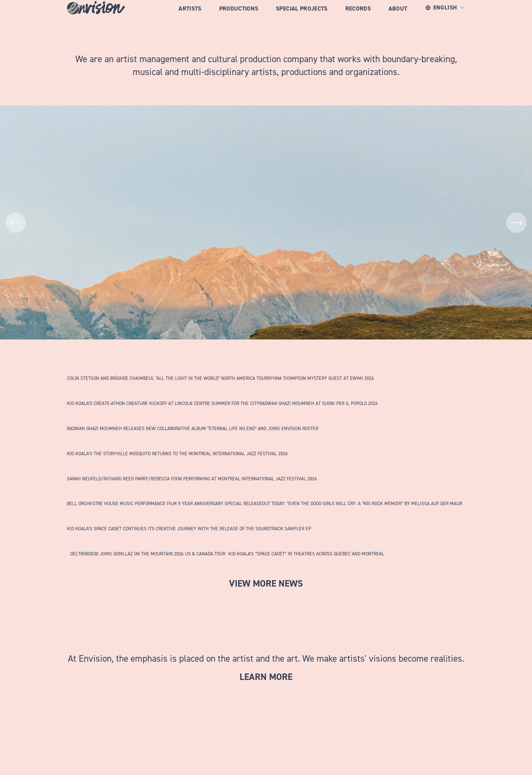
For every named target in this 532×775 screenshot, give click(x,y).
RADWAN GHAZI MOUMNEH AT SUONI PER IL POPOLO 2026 (318, 403)
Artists (190, 16)
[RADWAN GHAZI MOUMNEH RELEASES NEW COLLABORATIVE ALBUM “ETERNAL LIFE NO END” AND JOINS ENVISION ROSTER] (193, 418)
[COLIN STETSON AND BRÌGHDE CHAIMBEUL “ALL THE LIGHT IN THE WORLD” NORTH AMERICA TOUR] (167, 368)
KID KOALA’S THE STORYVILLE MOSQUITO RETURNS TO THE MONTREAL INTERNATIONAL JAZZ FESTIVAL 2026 (177, 453)
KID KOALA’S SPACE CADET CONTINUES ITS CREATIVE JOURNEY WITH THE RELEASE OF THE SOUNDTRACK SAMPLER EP (189, 528)
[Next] (516, 223)
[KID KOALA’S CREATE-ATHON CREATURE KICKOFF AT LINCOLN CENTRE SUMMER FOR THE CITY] (163, 393)
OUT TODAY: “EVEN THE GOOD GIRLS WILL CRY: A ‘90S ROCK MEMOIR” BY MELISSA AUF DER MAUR (362, 503)
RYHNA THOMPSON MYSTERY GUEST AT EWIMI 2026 (321, 378)
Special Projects (302, 16)
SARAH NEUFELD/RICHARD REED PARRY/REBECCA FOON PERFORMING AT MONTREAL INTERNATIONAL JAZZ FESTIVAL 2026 (192, 478)
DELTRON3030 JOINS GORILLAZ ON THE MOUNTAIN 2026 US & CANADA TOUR (148, 553)
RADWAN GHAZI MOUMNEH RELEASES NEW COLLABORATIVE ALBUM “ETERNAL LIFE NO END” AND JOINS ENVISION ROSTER (193, 428)
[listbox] (445, 16)
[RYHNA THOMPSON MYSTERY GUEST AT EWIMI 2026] (321, 368)
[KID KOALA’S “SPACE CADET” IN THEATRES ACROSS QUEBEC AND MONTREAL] (306, 543)
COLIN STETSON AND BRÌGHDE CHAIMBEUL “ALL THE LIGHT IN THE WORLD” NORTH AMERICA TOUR (167, 378)
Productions (239, 16)
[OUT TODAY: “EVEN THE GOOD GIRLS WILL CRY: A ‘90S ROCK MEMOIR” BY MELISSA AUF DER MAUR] (362, 493)
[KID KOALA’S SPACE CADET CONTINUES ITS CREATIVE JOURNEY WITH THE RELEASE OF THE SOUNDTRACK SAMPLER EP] (189, 518)
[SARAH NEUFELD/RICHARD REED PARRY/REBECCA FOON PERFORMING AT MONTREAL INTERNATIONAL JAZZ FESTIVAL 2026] (192, 468)
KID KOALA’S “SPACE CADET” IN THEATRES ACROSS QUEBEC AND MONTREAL (306, 553)
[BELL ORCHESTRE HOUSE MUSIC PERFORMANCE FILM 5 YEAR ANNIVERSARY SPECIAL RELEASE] (164, 493)
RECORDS (358, 16)
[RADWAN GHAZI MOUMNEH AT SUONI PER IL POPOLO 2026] (318, 393)
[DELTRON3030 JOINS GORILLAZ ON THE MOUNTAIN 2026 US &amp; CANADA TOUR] (148, 543)
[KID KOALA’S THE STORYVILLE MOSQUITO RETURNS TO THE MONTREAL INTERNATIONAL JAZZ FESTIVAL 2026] (177, 443)
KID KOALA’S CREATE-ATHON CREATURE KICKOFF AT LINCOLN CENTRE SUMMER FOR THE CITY (163, 403)
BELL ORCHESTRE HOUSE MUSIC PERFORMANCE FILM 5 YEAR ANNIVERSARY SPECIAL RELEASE (164, 503)
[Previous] (16, 223)
